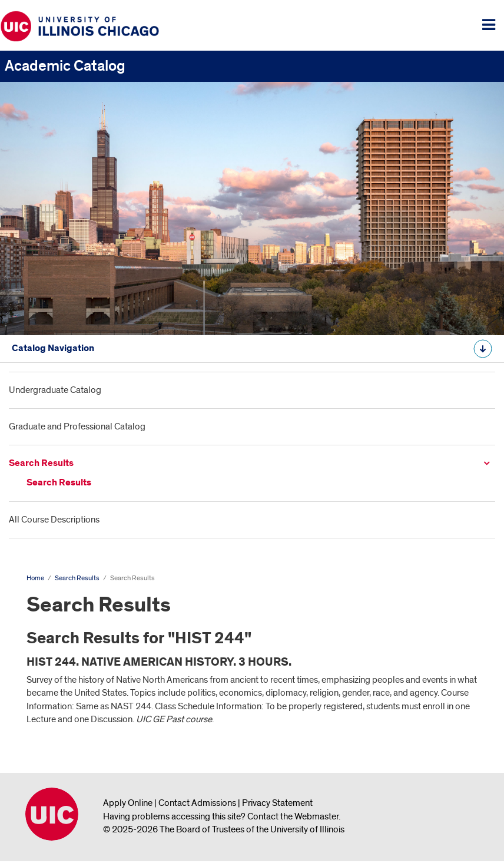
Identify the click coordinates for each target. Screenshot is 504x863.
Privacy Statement (277, 803)
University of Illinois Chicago (52, 814)
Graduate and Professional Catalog (77, 426)
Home (35, 578)
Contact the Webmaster (293, 816)
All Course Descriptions (54, 520)
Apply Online (128, 803)
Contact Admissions (197, 803)
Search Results (41, 463)
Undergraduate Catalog (55, 390)
